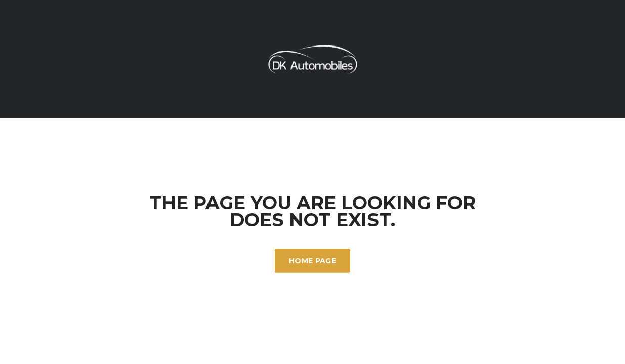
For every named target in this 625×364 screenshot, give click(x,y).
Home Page (312, 261)
